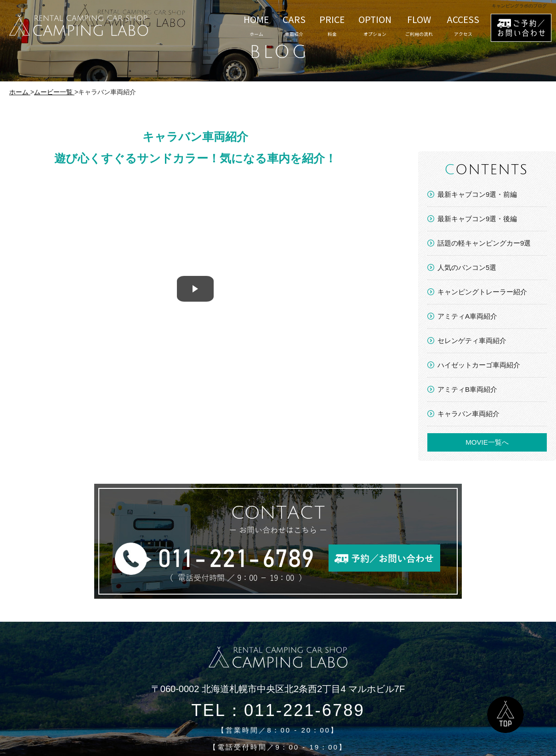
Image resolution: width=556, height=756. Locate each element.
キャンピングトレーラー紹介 (482, 292)
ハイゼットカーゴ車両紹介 (479, 365)
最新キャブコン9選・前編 (477, 194)
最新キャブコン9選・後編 (477, 219)
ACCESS (463, 26)
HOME (256, 26)
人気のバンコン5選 (467, 267)
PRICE (332, 26)
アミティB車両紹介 (467, 389)
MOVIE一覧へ (487, 442)
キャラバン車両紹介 (468, 414)
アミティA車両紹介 (467, 316)
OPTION (375, 26)
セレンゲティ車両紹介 (472, 341)
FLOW (419, 26)
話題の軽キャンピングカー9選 (484, 243)
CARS (294, 26)
